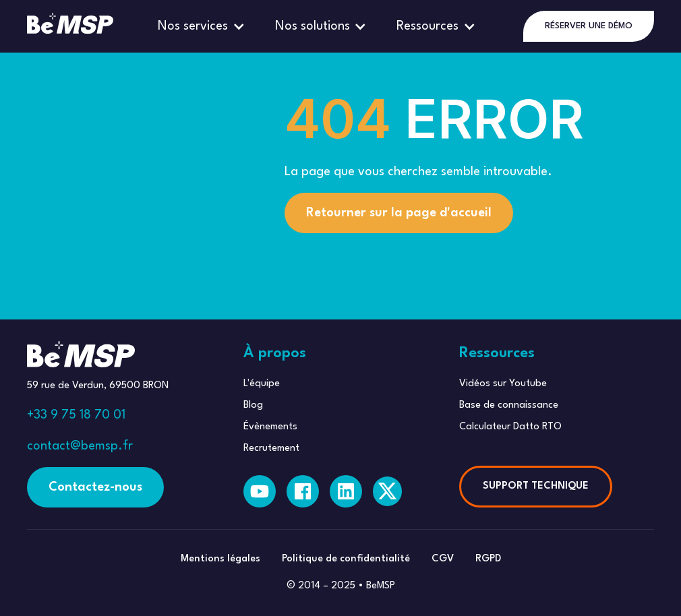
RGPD (488, 559)
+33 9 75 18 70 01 (76, 415)
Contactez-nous (95, 487)
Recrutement (271, 449)
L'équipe (262, 384)
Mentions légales (220, 559)
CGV (443, 559)
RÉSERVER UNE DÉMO (589, 26)
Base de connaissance (509, 405)
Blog (253, 405)
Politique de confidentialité (346, 559)
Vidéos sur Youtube (503, 384)
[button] (203, 26)
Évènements (270, 427)
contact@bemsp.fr (80, 446)
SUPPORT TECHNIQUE (536, 486)
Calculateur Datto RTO (510, 427)
